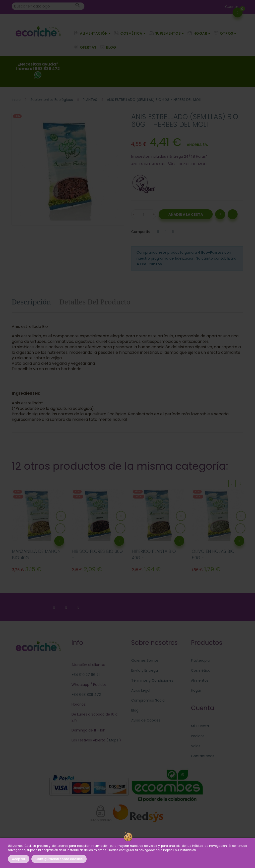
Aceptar (19, 859)
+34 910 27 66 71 (86, 675)
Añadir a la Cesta (186, 215)
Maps (113, 740)
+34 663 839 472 (86, 695)
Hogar (196, 690)
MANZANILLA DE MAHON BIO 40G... (36, 555)
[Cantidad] (144, 214)
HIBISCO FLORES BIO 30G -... (97, 555)
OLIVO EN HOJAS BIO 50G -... (213, 555)
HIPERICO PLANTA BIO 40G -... (154, 555)
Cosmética (201, 670)
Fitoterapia (200, 660)
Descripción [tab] (31, 302)
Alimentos (200, 680)
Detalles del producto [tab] (95, 302)
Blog (135, 710)
